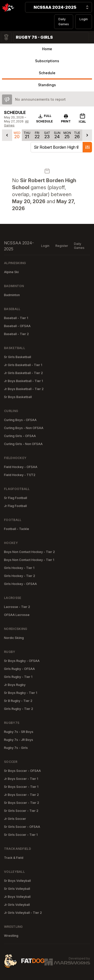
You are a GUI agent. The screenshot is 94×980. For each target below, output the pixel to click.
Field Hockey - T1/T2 (20, 475)
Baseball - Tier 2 (16, 334)
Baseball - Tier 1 (16, 318)
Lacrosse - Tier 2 (17, 607)
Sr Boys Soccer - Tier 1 (21, 787)
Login (84, 19)
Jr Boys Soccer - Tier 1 (21, 779)
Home (47, 49)
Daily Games (64, 22)
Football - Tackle (17, 529)
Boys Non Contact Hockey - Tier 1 (29, 560)
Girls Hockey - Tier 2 (20, 576)
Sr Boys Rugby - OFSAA (22, 661)
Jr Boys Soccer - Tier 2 (21, 795)
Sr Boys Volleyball (17, 881)
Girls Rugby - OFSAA (19, 669)
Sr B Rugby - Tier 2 (18, 701)
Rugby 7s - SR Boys (19, 732)
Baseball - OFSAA (17, 326)
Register (62, 246)
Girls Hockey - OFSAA (20, 584)
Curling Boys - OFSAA (20, 420)
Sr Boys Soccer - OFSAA (22, 771)
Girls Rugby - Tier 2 (19, 709)
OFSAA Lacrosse (17, 615)
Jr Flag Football (15, 506)
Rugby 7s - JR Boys (19, 740)
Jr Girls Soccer (15, 819)
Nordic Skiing (14, 638)
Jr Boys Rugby (15, 685)
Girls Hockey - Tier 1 (19, 568)
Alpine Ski (11, 272)
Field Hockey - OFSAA (21, 467)
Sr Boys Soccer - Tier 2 (22, 803)
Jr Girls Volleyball (17, 905)
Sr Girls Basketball (18, 357)
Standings (47, 85)
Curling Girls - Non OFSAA (23, 444)
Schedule (47, 73)
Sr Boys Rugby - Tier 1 (21, 693)
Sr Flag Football (16, 498)
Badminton (12, 295)
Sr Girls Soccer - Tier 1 (21, 835)
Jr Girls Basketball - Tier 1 (23, 365)
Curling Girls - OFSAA (20, 436)
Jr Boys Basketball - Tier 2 (24, 389)
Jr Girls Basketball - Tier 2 (23, 373)
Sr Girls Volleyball (17, 889)
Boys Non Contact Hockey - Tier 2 (29, 552)
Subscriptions (47, 61)
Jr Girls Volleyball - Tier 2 (23, 913)
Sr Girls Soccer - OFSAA (22, 827)
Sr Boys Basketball (18, 397)
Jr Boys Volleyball (17, 897)
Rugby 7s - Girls (16, 748)
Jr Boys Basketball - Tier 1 (23, 381)
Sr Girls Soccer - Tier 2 (21, 811)
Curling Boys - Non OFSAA (24, 428)
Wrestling (11, 936)
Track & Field (14, 858)
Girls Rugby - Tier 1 (18, 677)
